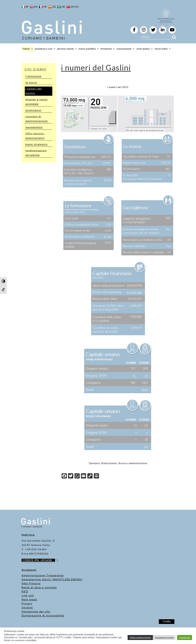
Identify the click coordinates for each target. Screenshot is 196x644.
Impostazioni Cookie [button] (164, 637)
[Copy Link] (90, 476)
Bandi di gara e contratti (39, 588)
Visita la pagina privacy (140, 637)
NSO (25, 592)
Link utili (28, 596)
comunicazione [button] (126, 49)
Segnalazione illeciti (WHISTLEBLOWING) (52, 580)
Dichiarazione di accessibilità (43, 616)
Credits (167, 621)
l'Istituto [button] (28, 49)
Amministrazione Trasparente (43, 576)
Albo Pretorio (31, 584)
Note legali (29, 600)
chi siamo (36, 69)
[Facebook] (64, 476)
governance (33, 110)
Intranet (27, 608)
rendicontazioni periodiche (36, 153)
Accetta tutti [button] (185, 637)
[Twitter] (71, 476)
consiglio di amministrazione (37, 119)
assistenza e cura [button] (45, 49)
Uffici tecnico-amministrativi (35, 136)
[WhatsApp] (77, 476)
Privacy (27, 604)
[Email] (84, 476)
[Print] (96, 476)
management (34, 127)
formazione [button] (108, 49)
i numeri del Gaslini (34, 91)
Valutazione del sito (36, 612)
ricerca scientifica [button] (89, 49)
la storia (31, 82)
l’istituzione (33, 76)
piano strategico (37, 144)
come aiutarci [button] (145, 49)
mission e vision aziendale (37, 102)
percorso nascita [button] (67, 49)
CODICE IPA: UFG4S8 (39, 560)
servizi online (163, 49)
